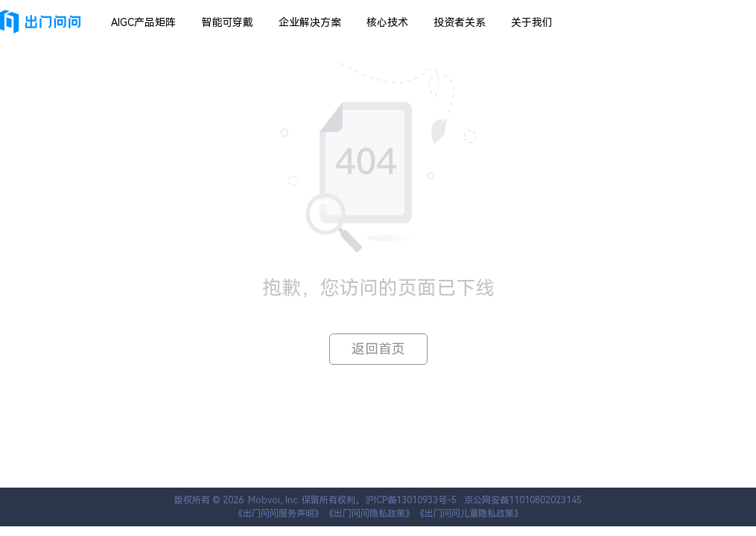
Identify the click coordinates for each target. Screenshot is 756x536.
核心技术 (387, 22)
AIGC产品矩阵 (143, 22)
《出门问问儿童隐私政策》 (469, 514)
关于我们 (532, 22)
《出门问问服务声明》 (279, 514)
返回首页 (378, 349)
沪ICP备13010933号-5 (411, 500)
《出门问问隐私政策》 (369, 514)
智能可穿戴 (227, 22)
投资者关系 (460, 22)
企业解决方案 (310, 22)
